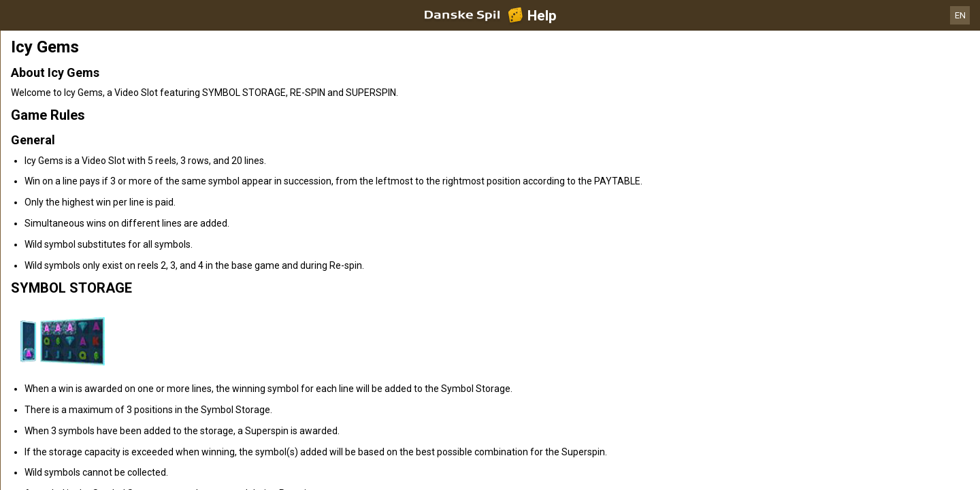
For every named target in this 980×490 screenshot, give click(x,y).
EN (960, 15)
